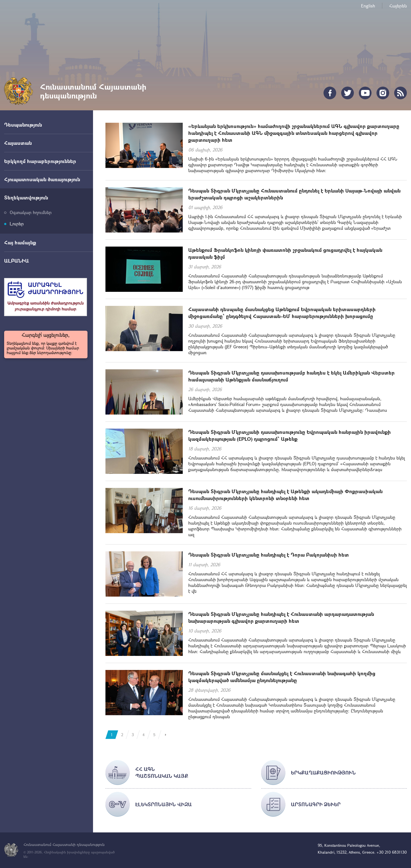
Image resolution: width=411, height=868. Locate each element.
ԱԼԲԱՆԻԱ (17, 261)
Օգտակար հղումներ (31, 212)
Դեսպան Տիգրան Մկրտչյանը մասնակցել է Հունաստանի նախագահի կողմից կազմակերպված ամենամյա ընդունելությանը (282, 677)
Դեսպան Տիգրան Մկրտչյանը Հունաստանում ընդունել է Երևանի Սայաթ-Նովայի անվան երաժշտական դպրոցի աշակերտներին (294, 194)
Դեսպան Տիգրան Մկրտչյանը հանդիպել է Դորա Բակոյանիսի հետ (269, 555)
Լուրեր (17, 224)
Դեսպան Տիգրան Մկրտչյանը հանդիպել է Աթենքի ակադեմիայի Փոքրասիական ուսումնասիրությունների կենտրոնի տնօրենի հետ (285, 495)
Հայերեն (398, 6)
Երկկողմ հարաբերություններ (40, 161)
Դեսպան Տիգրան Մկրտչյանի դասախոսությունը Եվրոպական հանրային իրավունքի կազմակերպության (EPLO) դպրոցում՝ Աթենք (290, 435)
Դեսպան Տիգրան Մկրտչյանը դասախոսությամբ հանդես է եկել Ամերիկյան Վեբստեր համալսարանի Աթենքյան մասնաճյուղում (291, 376)
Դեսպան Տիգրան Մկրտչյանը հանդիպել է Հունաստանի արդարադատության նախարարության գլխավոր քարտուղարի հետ (281, 617)
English (368, 6)
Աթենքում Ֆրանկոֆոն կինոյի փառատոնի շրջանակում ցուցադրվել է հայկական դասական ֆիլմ (285, 253)
